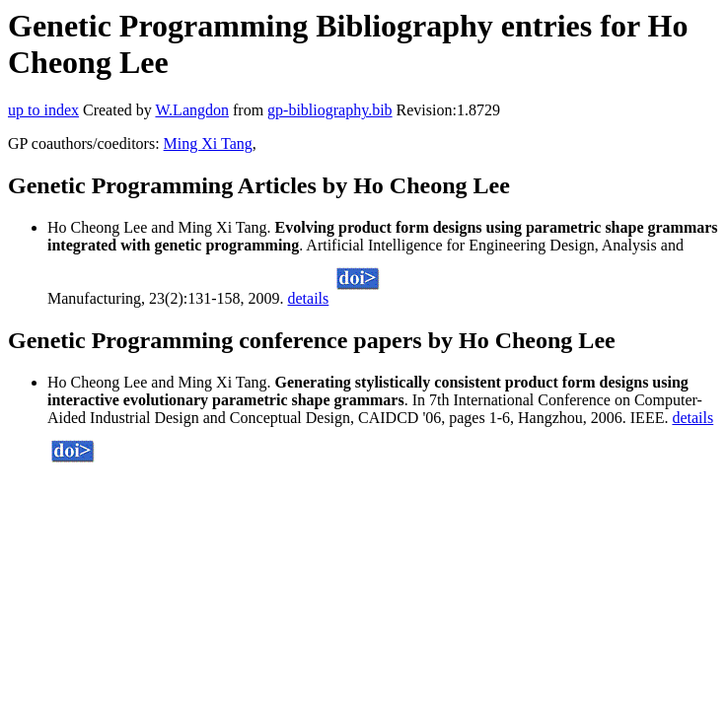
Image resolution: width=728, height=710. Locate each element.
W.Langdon (192, 110)
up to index (43, 110)
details (309, 298)
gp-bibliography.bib (330, 110)
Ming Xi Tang (208, 143)
